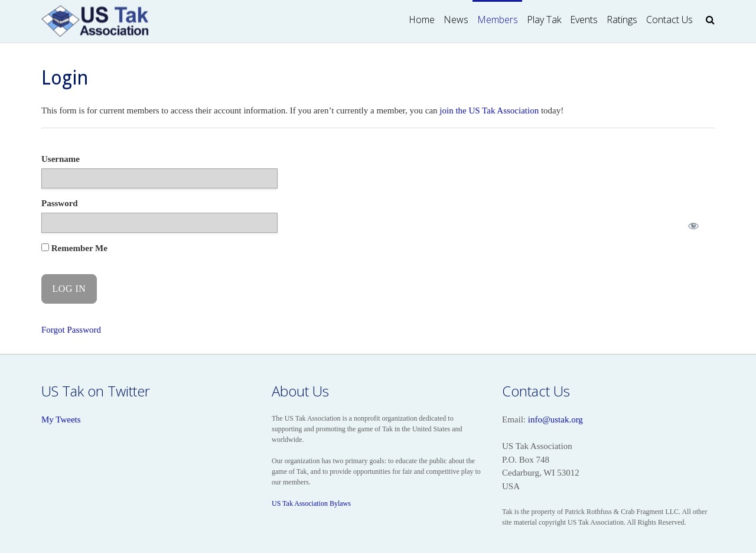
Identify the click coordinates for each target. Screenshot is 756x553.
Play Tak (544, 19)
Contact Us (669, 19)
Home (422, 19)
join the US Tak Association (489, 110)
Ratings (622, 19)
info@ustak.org (555, 419)
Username (61, 159)
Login (65, 78)
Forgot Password (71, 330)
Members (498, 19)
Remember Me (74, 248)
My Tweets (61, 419)
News (456, 19)
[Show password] (693, 226)
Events (584, 19)
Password (60, 203)
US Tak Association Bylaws (311, 503)
